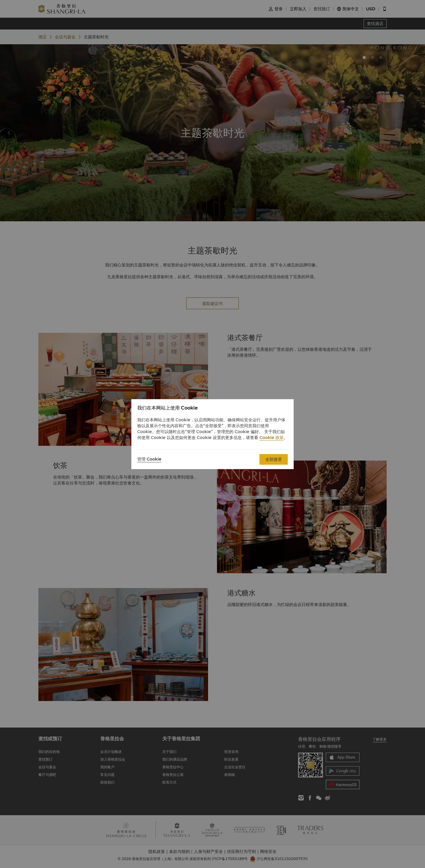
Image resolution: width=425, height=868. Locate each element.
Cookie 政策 (272, 438)
